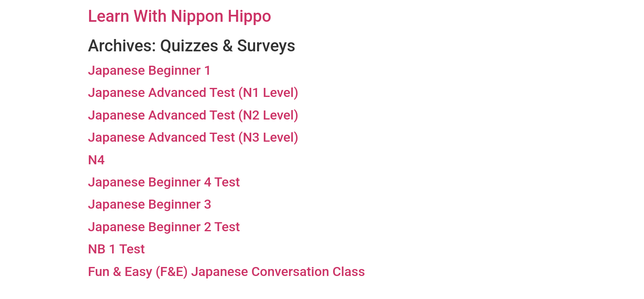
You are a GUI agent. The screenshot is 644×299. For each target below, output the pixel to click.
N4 (96, 160)
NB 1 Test (116, 249)
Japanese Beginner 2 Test (164, 227)
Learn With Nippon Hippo (180, 16)
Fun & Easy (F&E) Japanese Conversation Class (227, 271)
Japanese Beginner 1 (150, 70)
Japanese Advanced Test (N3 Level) (193, 137)
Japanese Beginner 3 (150, 204)
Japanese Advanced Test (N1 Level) (193, 92)
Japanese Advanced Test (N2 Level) (193, 115)
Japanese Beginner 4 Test (164, 182)
